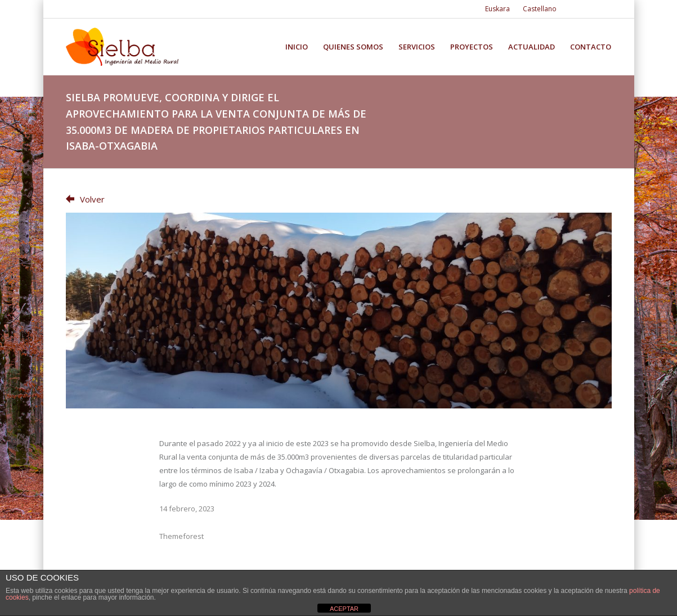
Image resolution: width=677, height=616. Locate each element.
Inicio (297, 47)
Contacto (591, 47)
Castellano (540, 9)
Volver (85, 199)
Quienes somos (353, 47)
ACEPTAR (344, 609)
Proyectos (472, 47)
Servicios (417, 47)
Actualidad (532, 47)
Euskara (497, 9)
